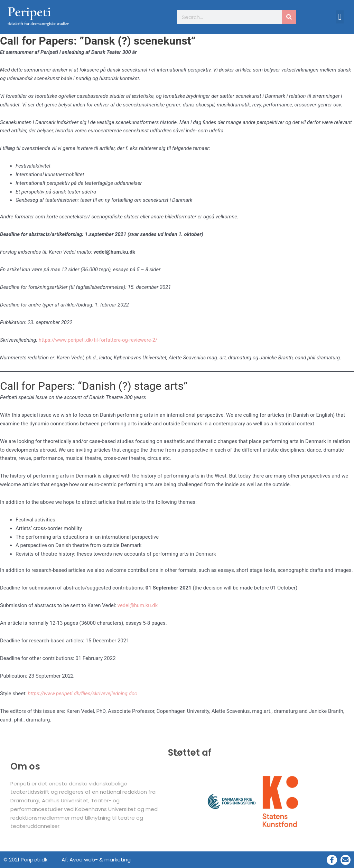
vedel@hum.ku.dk (138, 605)
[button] (340, 17)
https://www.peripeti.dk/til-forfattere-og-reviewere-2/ (99, 340)
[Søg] (289, 17)
